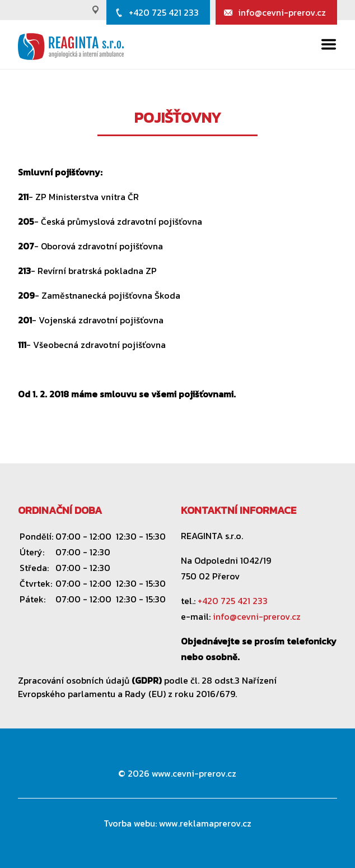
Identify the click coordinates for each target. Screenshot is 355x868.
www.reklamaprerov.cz (205, 823)
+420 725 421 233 (164, 12)
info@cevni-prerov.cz (282, 12)
